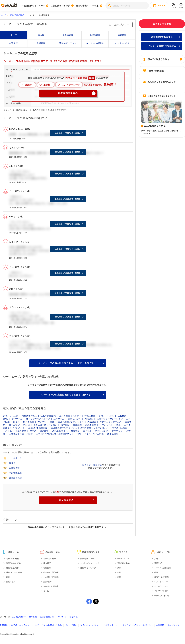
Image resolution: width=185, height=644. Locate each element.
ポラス (33, 431)
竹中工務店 (14, 425)
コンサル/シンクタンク (90, 563)
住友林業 (122, 416)
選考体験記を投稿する (162, 37)
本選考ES (14, 43)
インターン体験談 (95, 43)
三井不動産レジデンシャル (71, 422)
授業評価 (74, 617)
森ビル (16, 422)
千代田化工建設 (120, 428)
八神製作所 (14, 468)
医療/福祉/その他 (162, 596)
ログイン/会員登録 (162, 24)
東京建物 (44, 431)
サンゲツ (42, 422)
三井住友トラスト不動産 (21, 434)
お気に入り (122, 25)
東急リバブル (74, 419)
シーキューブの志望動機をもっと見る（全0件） (73, 395)
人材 (156, 559)
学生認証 (33, 617)
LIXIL (6, 419)
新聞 (119, 568)
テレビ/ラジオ (123, 559)
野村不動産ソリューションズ (95, 428)
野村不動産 (29, 422)
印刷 (8, 577)
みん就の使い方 (19, 617)
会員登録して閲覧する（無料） (68, 133)
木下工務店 (113, 434)
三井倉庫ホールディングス (64, 428)
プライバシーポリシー (90, 625)
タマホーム (17, 419)
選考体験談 (68, 35)
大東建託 (89, 419)
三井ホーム (59, 419)
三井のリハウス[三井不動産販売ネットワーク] (58, 434)
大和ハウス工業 (11, 416)
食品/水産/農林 (12, 568)
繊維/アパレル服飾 (14, 572)
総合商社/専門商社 (51, 572)
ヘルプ (36, 625)
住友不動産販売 (48, 416)
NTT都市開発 (73, 431)
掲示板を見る (77, 500)
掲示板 (41, 35)
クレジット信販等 (51, 586)
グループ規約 (71, 625)
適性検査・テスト (68, 43)
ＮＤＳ (12, 463)
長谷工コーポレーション (45, 425)
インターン (62, 617)
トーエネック (15, 458)
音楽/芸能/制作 (124, 563)
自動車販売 (11, 582)
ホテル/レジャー (161, 586)
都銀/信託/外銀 (50, 559)
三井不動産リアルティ (70, 416)
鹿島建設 (77, 425)
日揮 (52, 422)
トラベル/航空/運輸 (162, 568)
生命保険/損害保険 (51, 577)
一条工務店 (90, 416)
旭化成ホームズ (29, 416)
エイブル (87, 431)
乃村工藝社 (58, 431)
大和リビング (102, 431)
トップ (3, 15)
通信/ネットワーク (88, 568)
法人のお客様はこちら (52, 625)
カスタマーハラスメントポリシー (138, 625)
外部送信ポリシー (111, 625)
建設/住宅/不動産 (17, 15)
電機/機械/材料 (12, 559)
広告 (119, 577)
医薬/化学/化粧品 (13, 563)
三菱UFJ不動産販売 (38, 428)
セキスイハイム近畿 (94, 434)
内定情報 (122, 35)
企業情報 (160, 625)
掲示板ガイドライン (20, 625)
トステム (7, 431)
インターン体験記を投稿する (162, 46)
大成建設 (92, 422)
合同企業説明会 (47, 617)
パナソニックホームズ (111, 422)
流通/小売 (158, 563)
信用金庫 (47, 568)
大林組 (27, 425)
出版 (119, 572)
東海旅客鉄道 (15, 478)
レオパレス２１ (107, 416)
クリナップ (117, 431)
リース (46, 591)
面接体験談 (95, 35)
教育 (156, 572)
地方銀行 (47, 563)
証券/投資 (47, 582)
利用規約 (4, 625)
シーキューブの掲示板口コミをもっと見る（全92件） (71, 363)
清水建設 (65, 425)
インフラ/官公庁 (161, 591)
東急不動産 (91, 425)
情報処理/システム (88, 559)
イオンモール (106, 425)
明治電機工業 (15, 473)
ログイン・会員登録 (92, 465)
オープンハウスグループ (38, 419)
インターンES (122, 43)
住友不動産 (21, 431)
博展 (118, 425)
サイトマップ (173, 625)
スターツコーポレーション (110, 419)
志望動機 (41, 43)
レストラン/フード (162, 582)
